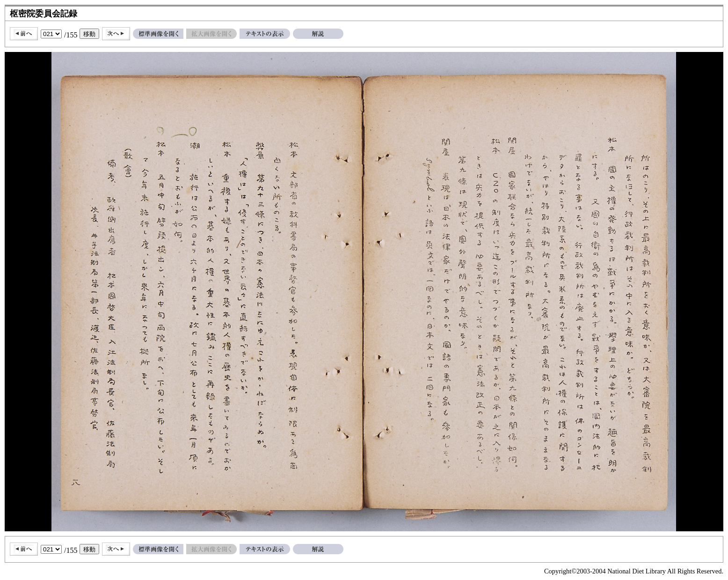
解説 (318, 34)
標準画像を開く (158, 34)
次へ (116, 34)
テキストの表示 (265, 34)
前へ (24, 34)
